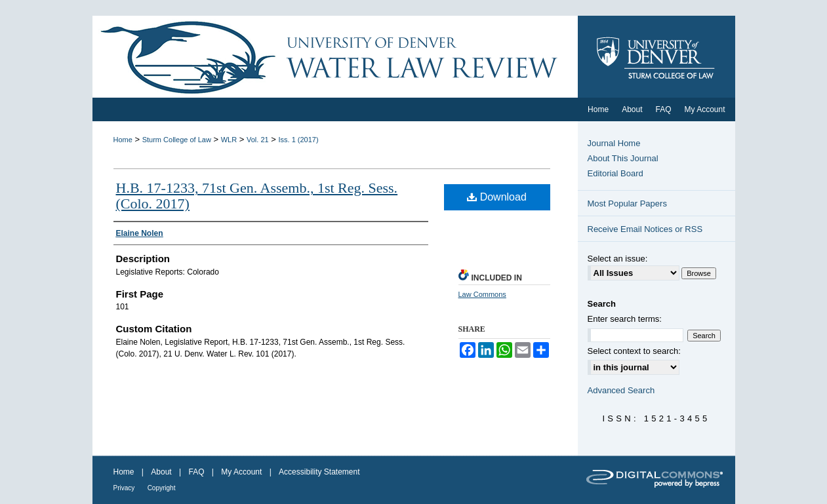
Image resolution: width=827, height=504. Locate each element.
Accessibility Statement (319, 472)
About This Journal (623, 158)
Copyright (162, 488)
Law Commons (482, 294)
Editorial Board (615, 173)
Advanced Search (621, 390)
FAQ (196, 472)
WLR (229, 140)
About (161, 472)
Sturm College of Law (177, 140)
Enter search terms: (625, 319)
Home (123, 140)
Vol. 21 (258, 140)
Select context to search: (634, 351)
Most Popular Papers (627, 204)
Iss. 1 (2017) (298, 140)
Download (497, 197)
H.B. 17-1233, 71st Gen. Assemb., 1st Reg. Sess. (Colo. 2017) (257, 196)
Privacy (124, 488)
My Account (241, 472)
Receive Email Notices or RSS (645, 229)
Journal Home (614, 143)
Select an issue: (618, 259)
